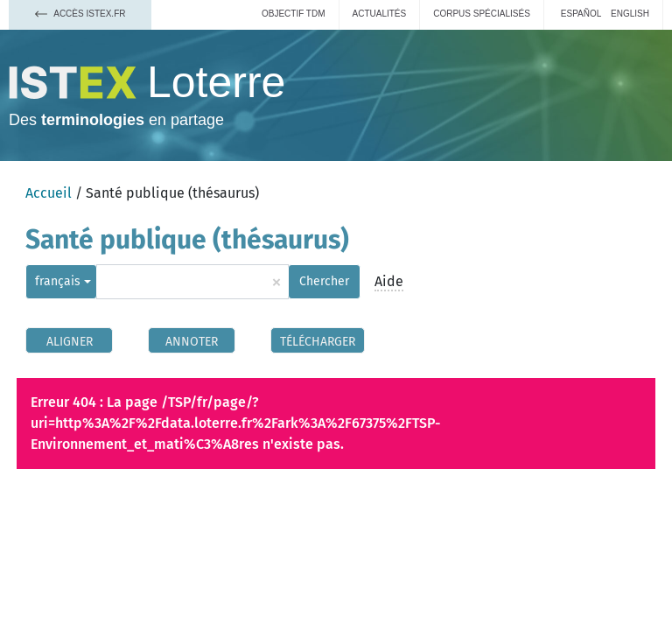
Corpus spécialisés (482, 14)
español (581, 14)
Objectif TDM (294, 14)
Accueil (49, 193)
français (58, 281)
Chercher (324, 281)
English (630, 14)
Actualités (380, 14)
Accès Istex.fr (80, 14)
